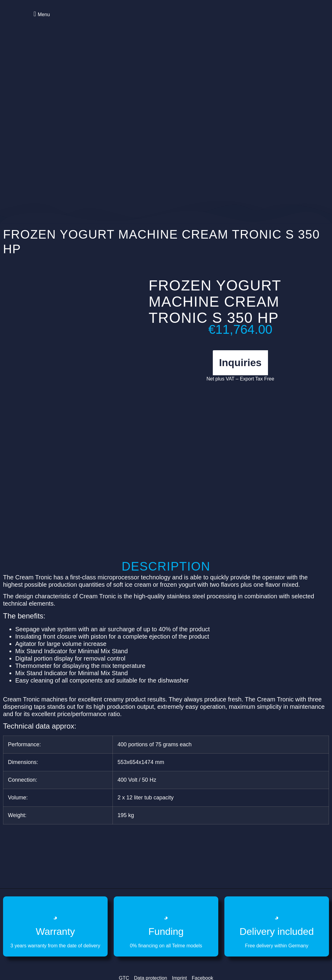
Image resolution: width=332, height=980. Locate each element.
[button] (41, 14)
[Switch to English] (274, 21)
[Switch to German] (285, 21)
